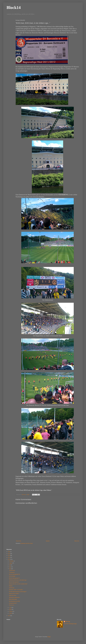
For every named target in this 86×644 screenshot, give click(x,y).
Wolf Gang (68, 622)
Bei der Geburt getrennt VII (14, 574)
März (10, 609)
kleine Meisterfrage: (13, 599)
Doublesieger (12, 588)
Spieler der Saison (13, 595)
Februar (11, 611)
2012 (9, 559)
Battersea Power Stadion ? (14, 594)
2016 (9, 552)
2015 (9, 554)
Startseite (48, 541)
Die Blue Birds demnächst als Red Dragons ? (18, 592)
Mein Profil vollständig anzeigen (70, 624)
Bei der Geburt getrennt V (14, 582)
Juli (10, 565)
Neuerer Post (19, 541)
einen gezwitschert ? (13, 603)
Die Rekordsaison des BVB (14, 601)
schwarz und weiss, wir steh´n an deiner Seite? (18, 584)
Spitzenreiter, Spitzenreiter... (15, 597)
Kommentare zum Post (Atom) (27, 543)
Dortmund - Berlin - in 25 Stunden (16, 590)
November (11, 561)
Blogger (49, 637)
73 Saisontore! (12, 572)
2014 (9, 556)
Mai (10, 569)
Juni (10, 567)
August (11, 563)
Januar (11, 613)
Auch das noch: (12, 570)
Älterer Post (77, 541)
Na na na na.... (12, 605)
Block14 (14, 7)
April (10, 607)
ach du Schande (12, 576)
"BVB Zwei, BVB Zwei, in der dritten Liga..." (18, 580)
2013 (9, 557)
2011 (9, 616)
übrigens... (11, 586)
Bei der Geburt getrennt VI (14, 578)
